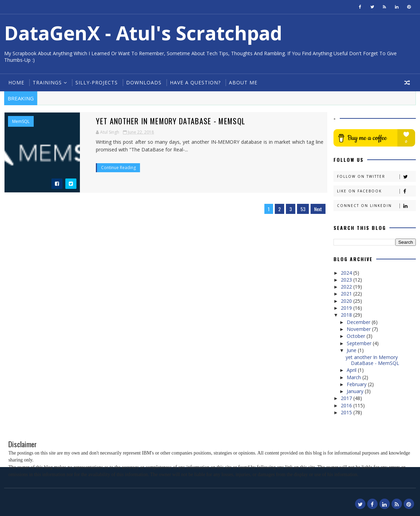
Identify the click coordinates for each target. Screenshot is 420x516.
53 (301, 209)
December (359, 322)
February (357, 384)
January (356, 391)
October (357, 336)
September (360, 343)
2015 (347, 412)
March (355, 377)
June (352, 350)
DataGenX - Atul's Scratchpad (143, 33)
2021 (347, 294)
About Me (243, 82)
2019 (347, 308)
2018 (347, 315)
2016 (347, 405)
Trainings (47, 82)
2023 (347, 280)
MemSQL (21, 122)
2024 (347, 273)
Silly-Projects (97, 82)
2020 (347, 301)
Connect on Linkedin (376, 206)
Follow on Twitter (376, 177)
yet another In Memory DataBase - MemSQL (165, 121)
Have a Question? (195, 82)
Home (16, 82)
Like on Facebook (376, 191)
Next (316, 209)
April (352, 370)
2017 (347, 398)
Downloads (144, 82)
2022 (347, 287)
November (359, 329)
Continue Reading (113, 168)
